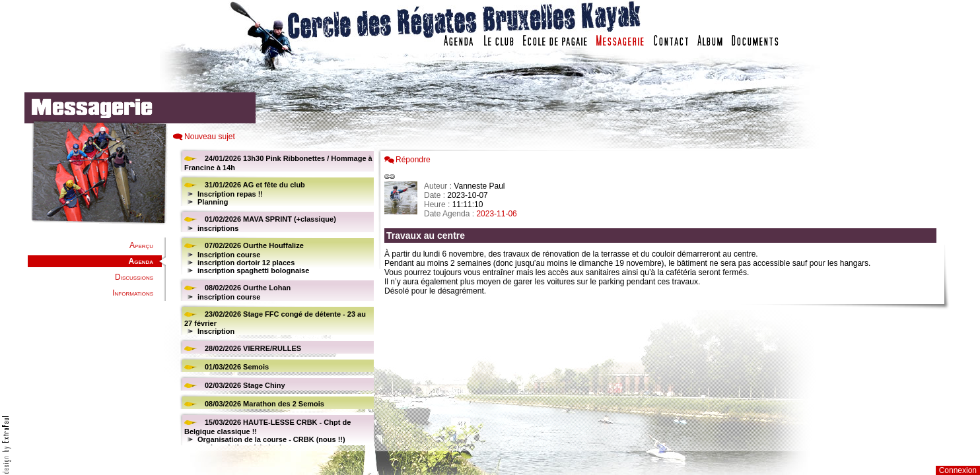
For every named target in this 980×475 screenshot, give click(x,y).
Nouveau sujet (210, 137)
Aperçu (141, 245)
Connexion (958, 470)
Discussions (134, 277)
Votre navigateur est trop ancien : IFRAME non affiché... (275, 297)
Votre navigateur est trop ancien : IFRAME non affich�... (664, 297)
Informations (133, 293)
